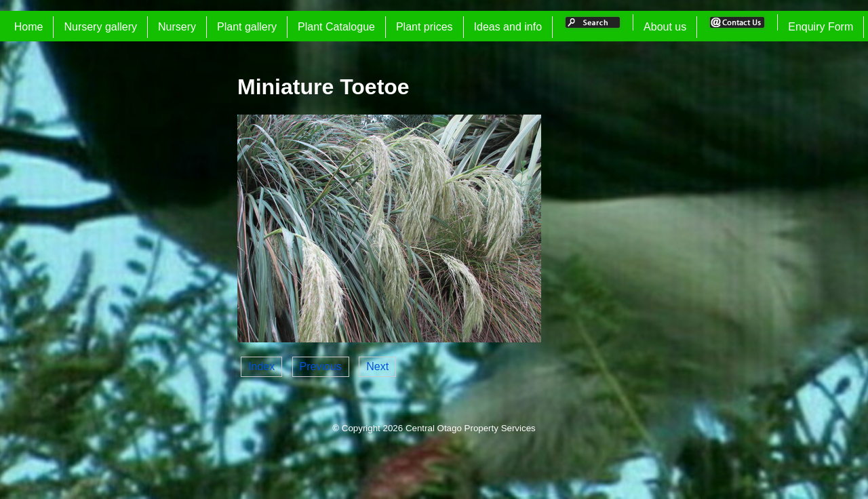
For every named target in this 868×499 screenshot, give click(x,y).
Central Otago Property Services (471, 428)
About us (665, 27)
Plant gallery (247, 27)
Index (261, 366)
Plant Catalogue (336, 27)
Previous (321, 366)
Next (377, 366)
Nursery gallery (100, 27)
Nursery (177, 27)
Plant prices (425, 27)
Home (29, 27)
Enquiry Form (821, 27)
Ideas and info (508, 27)
